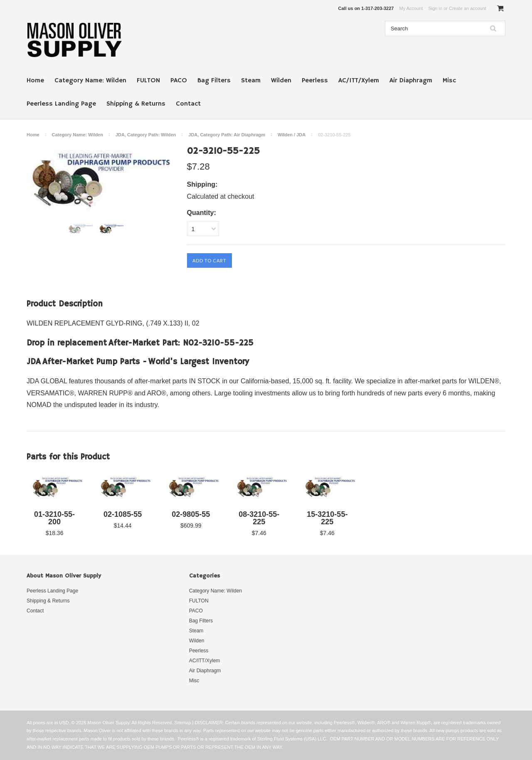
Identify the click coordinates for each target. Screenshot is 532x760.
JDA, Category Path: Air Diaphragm (227, 135)
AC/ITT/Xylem (359, 81)
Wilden (281, 81)
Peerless (315, 81)
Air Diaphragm (411, 81)
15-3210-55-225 (327, 518)
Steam (251, 81)
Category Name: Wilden (90, 81)
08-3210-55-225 (259, 518)
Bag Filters (214, 81)
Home (35, 81)
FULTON (148, 81)
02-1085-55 (123, 514)
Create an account (468, 8)
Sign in (435, 8)
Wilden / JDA (292, 135)
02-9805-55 (191, 514)
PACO (179, 81)
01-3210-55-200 (54, 518)
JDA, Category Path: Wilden (146, 135)
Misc (449, 81)
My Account (411, 8)
